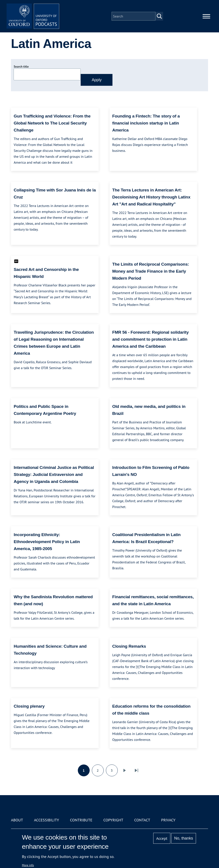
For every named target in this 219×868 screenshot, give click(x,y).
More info (28, 865)
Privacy (168, 820)
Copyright (113, 820)
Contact (142, 820)
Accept (162, 838)
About (17, 820)
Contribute (81, 820)
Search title (21, 67)
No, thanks (184, 838)
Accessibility (46, 820)
